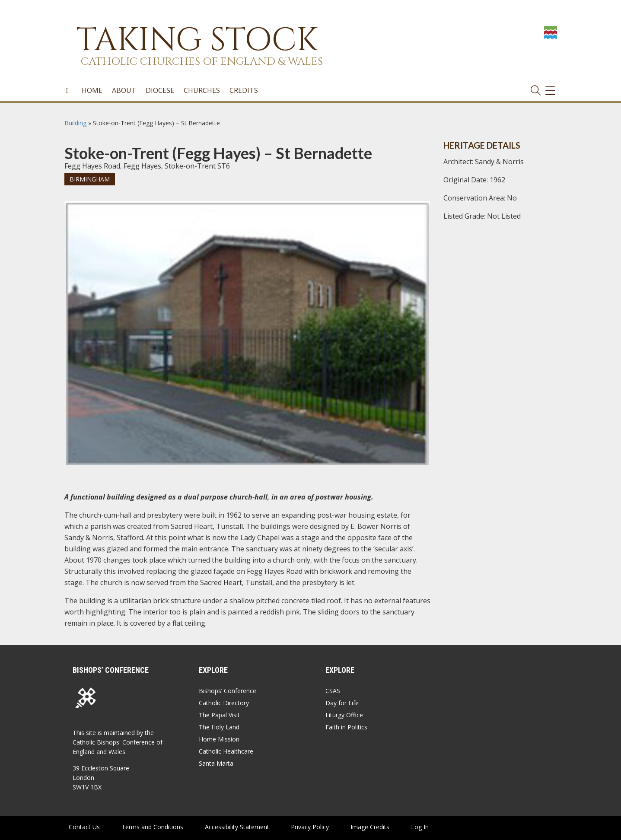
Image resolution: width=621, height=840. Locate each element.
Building (75, 123)
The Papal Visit (219, 715)
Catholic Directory (224, 703)
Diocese (160, 90)
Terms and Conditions (152, 827)
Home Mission (219, 739)
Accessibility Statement (237, 827)
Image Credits (370, 827)
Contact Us (84, 827)
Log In (420, 827)
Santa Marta (216, 763)
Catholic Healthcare (226, 751)
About (124, 90)
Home (92, 90)
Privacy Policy (310, 827)
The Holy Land (219, 727)
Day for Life (342, 703)
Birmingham (90, 179)
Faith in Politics (346, 727)
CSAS (333, 691)
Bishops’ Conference (228, 691)
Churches (202, 90)
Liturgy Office (344, 715)
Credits (244, 90)
